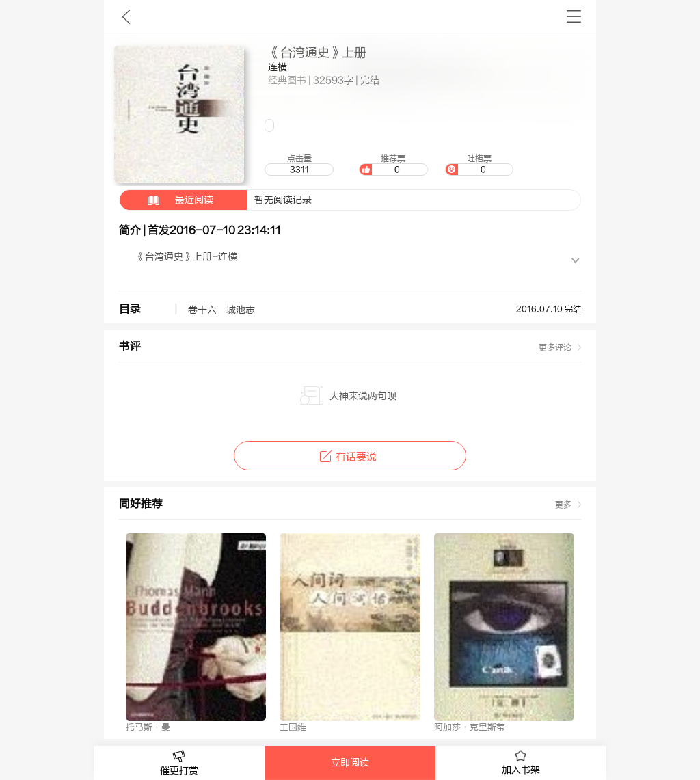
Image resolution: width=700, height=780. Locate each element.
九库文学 (126, 16)
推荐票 (393, 165)
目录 (130, 309)
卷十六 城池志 (221, 310)
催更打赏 (179, 763)
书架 (574, 16)
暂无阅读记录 (216, 200)
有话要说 (350, 457)
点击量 (299, 165)
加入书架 (521, 763)
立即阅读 (350, 763)
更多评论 (555, 347)
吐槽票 (479, 165)
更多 (563, 505)
